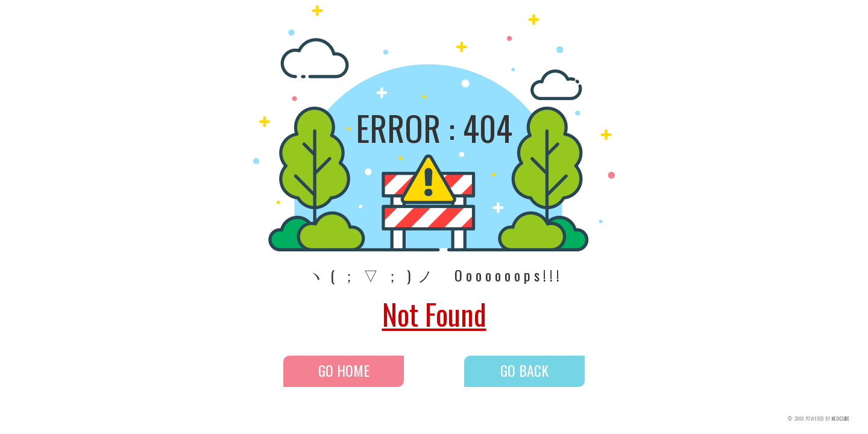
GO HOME (344, 370)
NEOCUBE (841, 418)
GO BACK (524, 370)
